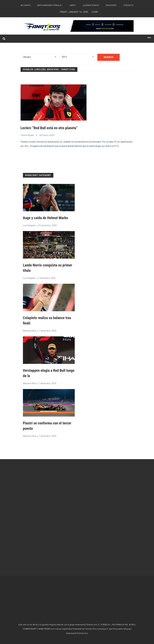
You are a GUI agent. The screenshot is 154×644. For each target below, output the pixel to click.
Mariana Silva (30, 330)
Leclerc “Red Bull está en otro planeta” (50, 128)
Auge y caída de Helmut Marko (46, 218)
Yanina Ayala (27, 135)
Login (95, 12)
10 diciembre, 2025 (47, 225)
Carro (73, 5)
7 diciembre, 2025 (47, 278)
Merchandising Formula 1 (50, 5)
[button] (39, 57)
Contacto (128, 5)
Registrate (111, 5)
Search (108, 57)
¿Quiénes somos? (91, 5)
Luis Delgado (29, 225)
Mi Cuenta (26, 5)
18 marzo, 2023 (47, 135)
